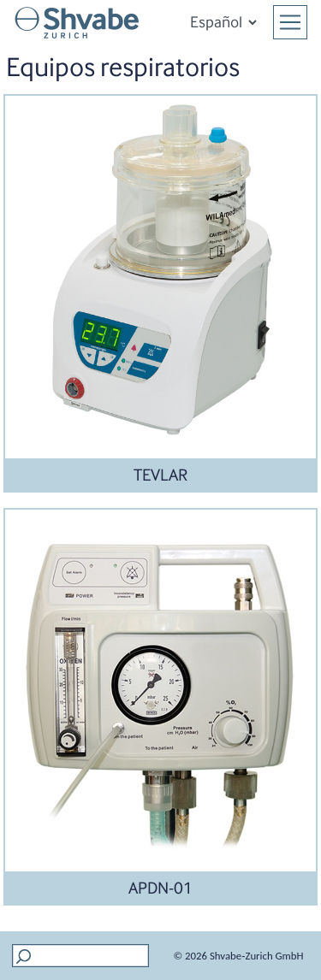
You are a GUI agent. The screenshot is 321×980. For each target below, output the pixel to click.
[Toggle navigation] (290, 22)
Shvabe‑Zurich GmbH (257, 956)
